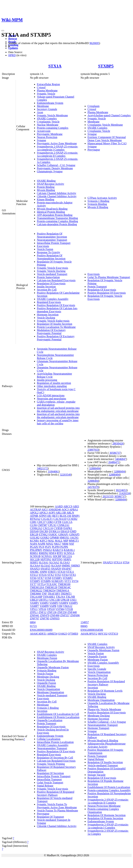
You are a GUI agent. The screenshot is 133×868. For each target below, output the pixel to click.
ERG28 (34, 534)
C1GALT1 (47, 519)
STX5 (73, 575)
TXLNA (60, 597)
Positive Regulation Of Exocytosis (56, 305)
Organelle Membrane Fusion (53, 667)
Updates (13, 48)
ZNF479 (45, 615)
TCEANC (52, 584)
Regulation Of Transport (50, 817)
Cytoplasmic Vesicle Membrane (105, 125)
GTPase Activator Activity (102, 198)
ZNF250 (62, 612)
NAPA (34, 544)
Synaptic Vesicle (46, 94)
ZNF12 (42, 612)
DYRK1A (54, 531)
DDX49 (34, 531)
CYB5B (58, 528)
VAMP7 (34, 606)
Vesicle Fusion (45, 249)
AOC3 (65, 510)
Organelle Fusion (46, 683)
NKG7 (58, 544)
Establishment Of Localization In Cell (58, 714)
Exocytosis (43, 246)
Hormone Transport (98, 728)
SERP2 (34, 562)
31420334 (125, 493)
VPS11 (34, 609)
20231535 (108, 496)
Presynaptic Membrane (50, 134)
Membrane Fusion (47, 658)
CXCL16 (48, 528)
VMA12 (68, 606)
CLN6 (33, 525)
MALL (59, 541)
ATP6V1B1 (45, 516)
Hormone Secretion (48, 315)
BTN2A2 (35, 519)
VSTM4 (60, 609)
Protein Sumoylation (48, 277)
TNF (44, 594)
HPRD (12, 55)
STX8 (48, 578)
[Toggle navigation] (3, 31)
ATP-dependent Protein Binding (55, 215)
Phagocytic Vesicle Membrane (104, 709)
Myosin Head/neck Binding (52, 209)
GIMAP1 (63, 534)
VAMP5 (73, 603)
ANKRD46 (55, 510)
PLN (42, 547)
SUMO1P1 (57, 581)
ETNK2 (43, 534)
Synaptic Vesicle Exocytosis (52, 268)
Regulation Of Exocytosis (51, 283)
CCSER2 (72, 519)
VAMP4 (64, 603)
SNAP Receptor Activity (51, 184)
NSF (72, 544)
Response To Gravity (49, 252)
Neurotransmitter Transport (52, 240)
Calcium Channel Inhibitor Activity (57, 193)
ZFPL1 (34, 612)
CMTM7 (43, 525)
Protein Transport (97, 287)
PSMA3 (48, 550)
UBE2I (34, 600)
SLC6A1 (44, 562)
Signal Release (45, 786)
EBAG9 (65, 531)
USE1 (73, 600)
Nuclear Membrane (48, 125)
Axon (40, 112)
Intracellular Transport (49, 779)
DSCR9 (44, 531)
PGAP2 (34, 547)
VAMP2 (44, 603)
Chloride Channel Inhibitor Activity (57, 196)
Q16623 (63, 634)
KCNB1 (34, 541)
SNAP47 (67, 569)
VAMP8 (44, 606)
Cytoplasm (93, 106)
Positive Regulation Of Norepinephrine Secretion (51, 257)
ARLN (70, 513)
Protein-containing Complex (53, 128)
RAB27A (58, 550)
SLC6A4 (35, 566)
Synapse (41, 140)
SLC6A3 (65, 562)
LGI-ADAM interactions (51, 395)
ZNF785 (45, 618)
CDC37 (41, 522)
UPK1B (65, 600)
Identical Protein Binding (51, 212)
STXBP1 (57, 578)
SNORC (35, 572)
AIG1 (45, 510)
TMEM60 (36, 594)
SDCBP (57, 556)
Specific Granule (97, 669)
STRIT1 (52, 572)
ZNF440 (72, 612)
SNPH (43, 572)
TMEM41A (63, 590)
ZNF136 (52, 612)
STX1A (55, 66)
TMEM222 (36, 590)
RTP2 (60, 553)
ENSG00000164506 (92, 630)
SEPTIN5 (57, 559)
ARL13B (61, 513)
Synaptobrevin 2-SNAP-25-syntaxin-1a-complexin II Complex (57, 154)
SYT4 (75, 581)
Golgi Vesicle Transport (50, 783)
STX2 (51, 575)
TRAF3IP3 (54, 594)
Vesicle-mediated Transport (52, 274)
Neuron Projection (47, 137)
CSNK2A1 (63, 525)
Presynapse (94, 150)
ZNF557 (65, 615)
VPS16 (42, 609)
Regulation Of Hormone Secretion (107, 815)
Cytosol (41, 87)
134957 (85, 622)
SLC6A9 (56, 566)
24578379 (93, 487)
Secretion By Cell (47, 290)
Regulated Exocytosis (49, 302)
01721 (33, 626)
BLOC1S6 (65, 516)
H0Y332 (103, 634)
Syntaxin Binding (97, 204)
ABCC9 (68, 506)
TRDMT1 (66, 594)
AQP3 (52, 513)
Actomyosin (44, 131)
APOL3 (43, 513)
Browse (13, 39)
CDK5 (50, 522)
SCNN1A (69, 553)
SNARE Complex (47, 119)
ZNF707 (35, 618)
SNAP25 (45, 569)
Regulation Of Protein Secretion (105, 818)
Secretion (42, 711)
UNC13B (55, 600)
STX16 (43, 575)
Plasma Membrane (47, 90)
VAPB (53, 606)
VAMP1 (34, 603)
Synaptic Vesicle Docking (51, 271)
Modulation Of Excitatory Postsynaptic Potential (51, 332)
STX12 (34, 575)
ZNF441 (35, 615)
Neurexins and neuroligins (52, 399)
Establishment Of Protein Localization (58, 717)
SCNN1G (47, 556)
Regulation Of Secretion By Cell (55, 758)
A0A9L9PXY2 (89, 634)
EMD (73, 531)
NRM (65, 544)
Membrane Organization (50, 692)
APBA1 (74, 510)
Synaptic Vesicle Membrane (52, 115)
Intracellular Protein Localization (55, 742)
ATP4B (34, 516)
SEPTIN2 (46, 559)
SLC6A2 (54, 562)
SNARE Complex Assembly (53, 299)
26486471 (114, 462)
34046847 (121, 459)
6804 (33, 622)
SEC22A (67, 556)
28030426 (118, 444)
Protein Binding (46, 187)
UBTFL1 (44, 600)
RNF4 (53, 553)
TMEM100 (64, 584)
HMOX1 (65, 538)
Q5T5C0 (113, 634)
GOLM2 (35, 538)
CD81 (33, 522)
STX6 (33, 578)
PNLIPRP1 (36, 550)
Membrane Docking (48, 677)
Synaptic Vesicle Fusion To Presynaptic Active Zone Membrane (57, 806)
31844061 (53, 472)
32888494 (95, 468)
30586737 (115, 453)
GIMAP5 (74, 534)
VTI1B (69, 609)
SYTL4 (41, 584)
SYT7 (33, 584)
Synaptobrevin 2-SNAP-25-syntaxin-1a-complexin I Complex (57, 148)
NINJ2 (50, 544)
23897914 (93, 450)
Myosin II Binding (98, 207)
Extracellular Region (48, 84)
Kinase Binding (46, 199)
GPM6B (54, 538)
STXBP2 (68, 578)
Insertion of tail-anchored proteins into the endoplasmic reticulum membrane (58, 409)
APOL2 (34, 513)
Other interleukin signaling (52, 386)
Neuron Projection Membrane (104, 806)
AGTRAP (35, 510)
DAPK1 (68, 528)
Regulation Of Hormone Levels (105, 691)
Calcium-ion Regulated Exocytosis (56, 280)
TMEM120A (37, 587)
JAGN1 (74, 538)
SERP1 (67, 559)
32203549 (65, 475)
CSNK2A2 (36, 528)
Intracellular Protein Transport (54, 243)
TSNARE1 (49, 597)
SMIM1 (66, 566)
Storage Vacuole (96, 775)
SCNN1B (35, 556)
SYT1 (68, 581)
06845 (84, 626)
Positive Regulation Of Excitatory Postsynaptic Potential (56, 338)
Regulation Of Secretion (50, 773)
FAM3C (53, 534)
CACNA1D (60, 519)
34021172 (42, 468)
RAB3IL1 (69, 550)
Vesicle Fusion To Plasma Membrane (57, 811)
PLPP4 (56, 547)
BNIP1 (76, 516)
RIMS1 (34, 553)
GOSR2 (45, 538)
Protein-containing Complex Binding (57, 221)
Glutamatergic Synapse (50, 171)
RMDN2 (44, 553)
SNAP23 (35, 569)
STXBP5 (106, 66)
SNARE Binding (46, 181)
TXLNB (70, 597)
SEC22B (35, 559)
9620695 (94, 43)
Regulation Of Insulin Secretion (55, 324)
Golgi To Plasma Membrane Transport (109, 277)
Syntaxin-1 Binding (98, 201)
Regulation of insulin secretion (54, 383)
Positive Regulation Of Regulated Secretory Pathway (56, 793)
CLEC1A (67, 522)
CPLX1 (52, 525)
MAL (51, 541)
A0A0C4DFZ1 (38, 634)
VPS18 (51, 609)
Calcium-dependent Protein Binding (57, 224)
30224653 (121, 490)
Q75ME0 (73, 634)
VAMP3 (54, 603)
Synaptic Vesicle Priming (51, 764)
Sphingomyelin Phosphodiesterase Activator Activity (107, 745)
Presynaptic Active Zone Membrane (57, 143)
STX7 (41, 578)
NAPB (41, 544)
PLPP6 (64, 547)
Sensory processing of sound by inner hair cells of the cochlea (58, 422)
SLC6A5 (45, 566)
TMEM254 (49, 590)
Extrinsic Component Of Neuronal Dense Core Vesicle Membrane (107, 139)
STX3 (58, 575)
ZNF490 (55, 615)
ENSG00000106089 (41, 630)
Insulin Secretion (46, 287)
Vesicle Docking (46, 318)
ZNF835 (55, 618)
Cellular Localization (49, 739)
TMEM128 (51, 587)
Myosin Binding (46, 190)
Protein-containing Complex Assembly (109, 790)
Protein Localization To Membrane (56, 327)
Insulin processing (47, 380)
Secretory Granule (47, 109)
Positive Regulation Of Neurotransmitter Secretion (52, 235)
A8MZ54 (52, 634)
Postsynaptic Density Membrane (55, 168)
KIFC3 (43, 541)
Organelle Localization (50, 720)
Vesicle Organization (48, 689)
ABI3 (76, 506)
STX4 (65, 575)
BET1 (56, 516)
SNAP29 (56, 569)
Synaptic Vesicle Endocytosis (53, 321)
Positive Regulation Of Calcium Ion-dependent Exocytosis (57, 310)
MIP (66, 541)
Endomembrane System (50, 103)
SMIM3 (75, 566)
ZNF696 (75, 615)
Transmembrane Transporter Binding (57, 218)
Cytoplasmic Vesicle (48, 122)
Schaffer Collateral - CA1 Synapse (56, 165)
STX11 (70, 572)
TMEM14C (65, 587)
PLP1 (48, 547)
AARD (59, 506)
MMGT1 (74, 541)
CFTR (58, 522)
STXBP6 (46, 581)
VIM (60, 606)
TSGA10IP (36, 597)
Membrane (43, 106)
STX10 (61, 572)
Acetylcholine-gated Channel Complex (109, 115)
